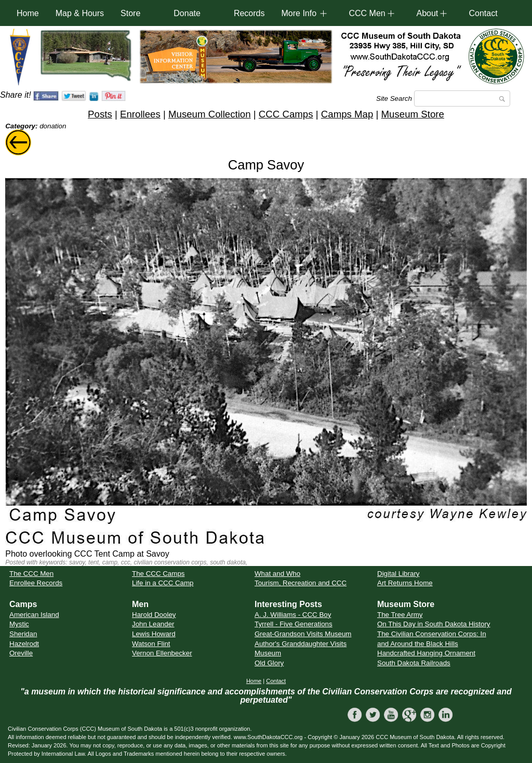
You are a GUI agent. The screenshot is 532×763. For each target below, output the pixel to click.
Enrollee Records (36, 583)
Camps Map (347, 114)
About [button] (427, 13)
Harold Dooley (154, 615)
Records (249, 13)
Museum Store (413, 114)
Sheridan (23, 634)
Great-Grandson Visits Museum (303, 634)
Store (130, 13)
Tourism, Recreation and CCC (301, 583)
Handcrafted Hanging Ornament (426, 653)
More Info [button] (299, 13)
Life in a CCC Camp (163, 583)
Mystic (19, 624)
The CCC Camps (158, 574)
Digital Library (398, 574)
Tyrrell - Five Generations (294, 624)
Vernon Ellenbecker (162, 653)
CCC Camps (286, 114)
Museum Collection (210, 114)
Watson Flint (151, 644)
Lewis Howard (154, 634)
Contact (483, 13)
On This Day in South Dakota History (434, 624)
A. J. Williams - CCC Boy (293, 615)
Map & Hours (80, 13)
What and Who (277, 574)
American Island (34, 615)
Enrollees (140, 114)
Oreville (21, 653)
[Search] (462, 98)
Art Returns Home (405, 583)
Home (28, 13)
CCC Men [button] (367, 13)
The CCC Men (31, 574)
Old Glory (269, 663)
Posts (100, 114)
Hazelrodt (24, 644)
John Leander (153, 624)
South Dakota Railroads (414, 663)
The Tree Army (400, 615)
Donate (187, 13)
